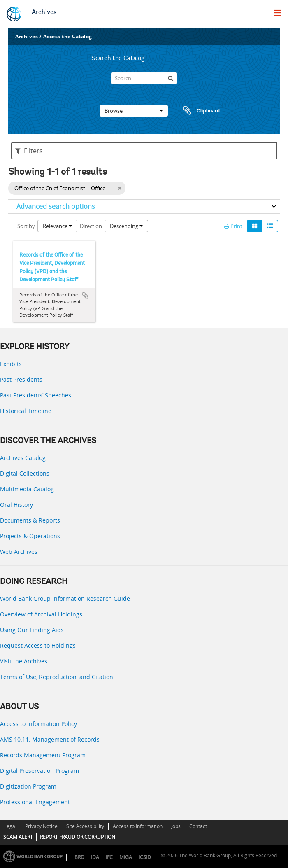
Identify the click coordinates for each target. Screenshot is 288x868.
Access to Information (138, 826)
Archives (44, 12)
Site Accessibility (85, 826)
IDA (95, 857)
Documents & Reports (30, 520)
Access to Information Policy (38, 724)
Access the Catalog (68, 36)
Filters (29, 151)
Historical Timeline (26, 411)
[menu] (277, 13)
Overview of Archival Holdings (41, 614)
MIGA (126, 857)
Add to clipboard (85, 296)
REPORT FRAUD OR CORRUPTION (78, 837)
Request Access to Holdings (38, 645)
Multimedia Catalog (27, 489)
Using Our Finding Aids (32, 630)
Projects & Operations (30, 536)
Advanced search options (56, 206)
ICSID (145, 857)
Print (233, 226)
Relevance (57, 226)
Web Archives (19, 552)
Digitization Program (28, 786)
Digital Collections (25, 473)
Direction (91, 226)
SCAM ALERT (18, 837)
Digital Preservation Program (39, 771)
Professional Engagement (35, 802)
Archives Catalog (23, 458)
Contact (198, 826)
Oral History (16, 505)
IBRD (79, 857)
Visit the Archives (24, 661)
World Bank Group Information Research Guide (65, 598)
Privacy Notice (41, 826)
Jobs (176, 826)
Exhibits (11, 364)
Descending (126, 226)
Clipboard (197, 111)
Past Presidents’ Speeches (36, 395)
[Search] (144, 78)
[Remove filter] (120, 188)
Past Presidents (21, 379)
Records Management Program (43, 755)
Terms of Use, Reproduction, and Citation (57, 677)
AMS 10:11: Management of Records (50, 739)
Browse (134, 111)
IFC (109, 857)
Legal (10, 826)
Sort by (26, 226)
